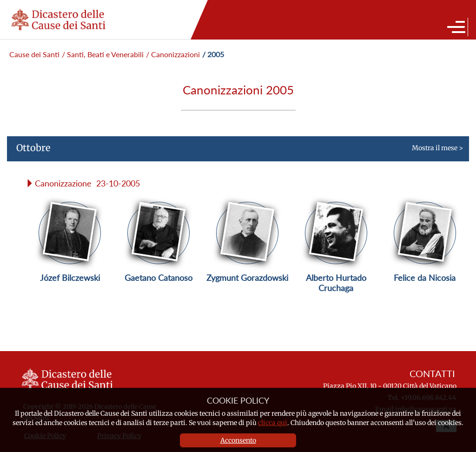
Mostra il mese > (235, 152)
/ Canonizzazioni (173, 54)
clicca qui (273, 423)
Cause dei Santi (34, 54)
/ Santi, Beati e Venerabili (103, 54)
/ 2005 (213, 54)
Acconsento (238, 440)
